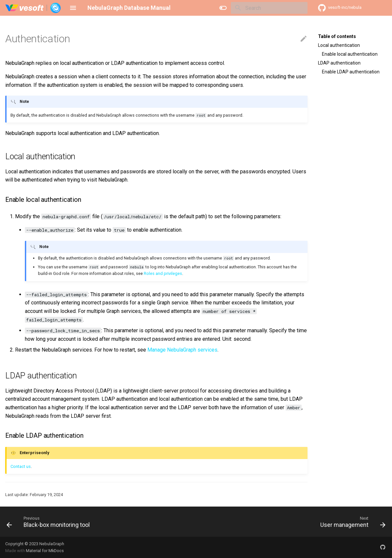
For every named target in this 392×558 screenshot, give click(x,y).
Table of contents (337, 36)
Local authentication (339, 45)
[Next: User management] (351, 522)
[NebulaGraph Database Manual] (33, 8)
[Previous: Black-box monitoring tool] (50, 522)
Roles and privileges (163, 273)
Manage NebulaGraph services (182, 350)
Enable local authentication (350, 54)
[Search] (269, 8)
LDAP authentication (339, 63)
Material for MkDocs (45, 551)
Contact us (21, 466)
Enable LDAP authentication (351, 72)
